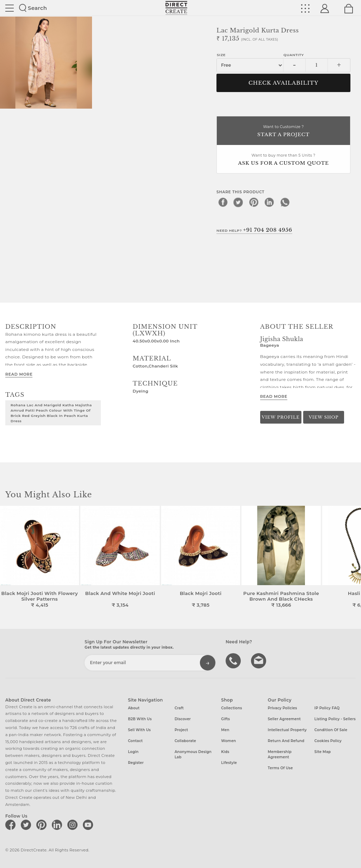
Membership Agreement (280, 754)
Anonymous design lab (193, 754)
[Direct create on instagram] (74, 825)
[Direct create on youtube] (89, 825)
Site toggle (10, 8)
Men (225, 730)
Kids (225, 752)
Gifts (225, 719)
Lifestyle (229, 763)
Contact (135, 741)
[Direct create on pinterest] (43, 825)
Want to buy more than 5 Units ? (283, 160)
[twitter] (238, 202)
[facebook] (223, 202)
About (134, 708)
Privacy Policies (283, 708)
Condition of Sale (331, 730)
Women (228, 741)
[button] (353, 557)
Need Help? (254, 230)
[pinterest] (254, 202)
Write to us (259, 660)
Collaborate (185, 741)
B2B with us (140, 719)
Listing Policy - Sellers (335, 719)
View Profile (281, 417)
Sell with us (139, 730)
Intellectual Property (287, 730)
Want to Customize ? (283, 131)
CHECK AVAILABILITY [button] (284, 83)
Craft (179, 708)
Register (136, 763)
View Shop (324, 417)
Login (133, 752)
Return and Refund (286, 741)
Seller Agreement (284, 719)
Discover (183, 719)
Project (181, 730)
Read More (19, 374)
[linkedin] (269, 202)
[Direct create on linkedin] (58, 825)
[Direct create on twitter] (27, 825)
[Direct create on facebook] (12, 825)
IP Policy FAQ (327, 708)
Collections (231, 708)
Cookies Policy (328, 741)
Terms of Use (280, 768)
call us (234, 660)
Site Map (323, 752)
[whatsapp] (285, 202)
